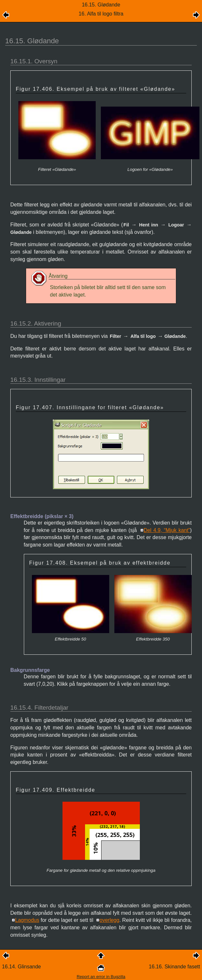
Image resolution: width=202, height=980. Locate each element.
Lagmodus (27, 920)
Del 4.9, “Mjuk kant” (167, 530)
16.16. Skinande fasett (174, 967)
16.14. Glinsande (21, 967)
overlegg (109, 920)
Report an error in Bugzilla (101, 977)
